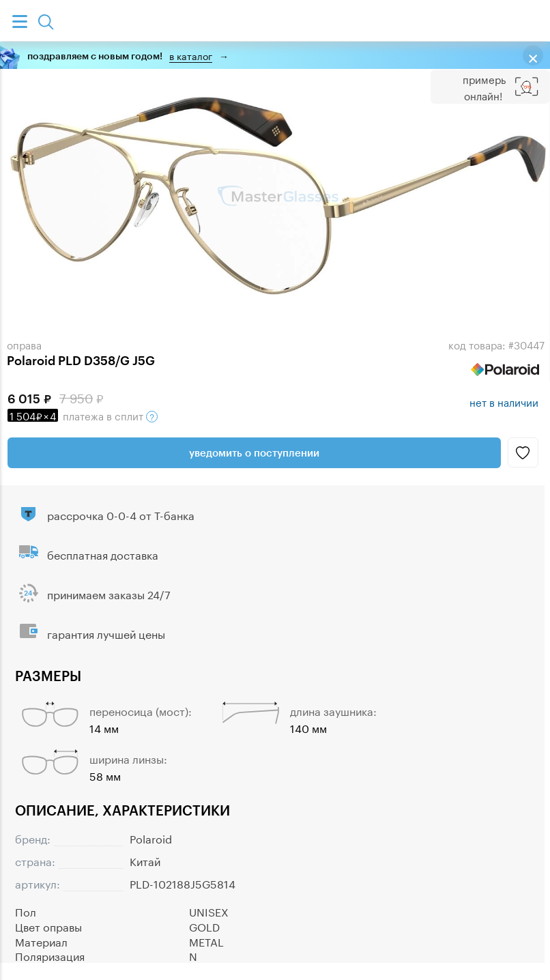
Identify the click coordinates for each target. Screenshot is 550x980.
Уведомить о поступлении (254, 452)
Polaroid (151, 838)
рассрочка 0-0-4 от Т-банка (121, 514)
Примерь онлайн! (484, 87)
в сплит (83, 415)
